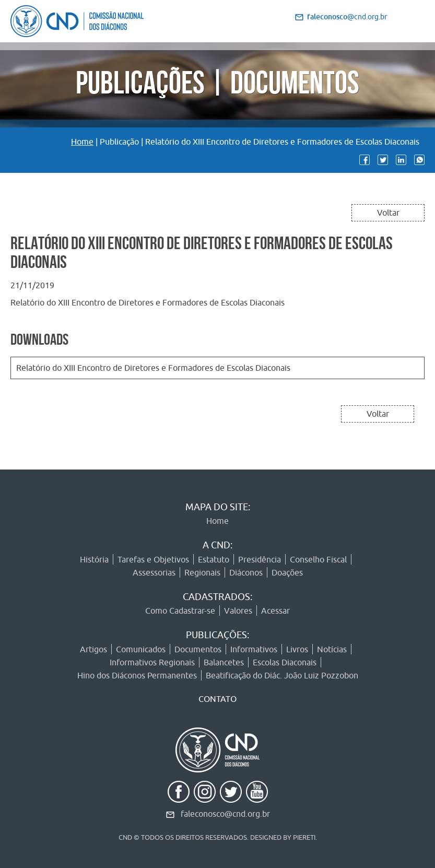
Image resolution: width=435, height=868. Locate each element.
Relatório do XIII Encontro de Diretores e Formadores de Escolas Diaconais (153, 368)
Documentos (198, 649)
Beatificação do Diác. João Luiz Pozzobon (282, 675)
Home (82, 142)
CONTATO (217, 699)
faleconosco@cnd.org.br (225, 814)
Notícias (332, 649)
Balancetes (224, 662)
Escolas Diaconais (285, 662)
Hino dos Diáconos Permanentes (137, 675)
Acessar (275, 611)
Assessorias (154, 572)
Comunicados (141, 649)
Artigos (93, 649)
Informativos (254, 649)
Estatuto (214, 559)
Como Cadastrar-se (180, 611)
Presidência (260, 559)
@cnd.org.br (347, 17)
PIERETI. (305, 837)
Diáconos (246, 572)
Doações (287, 572)
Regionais (202, 572)
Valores (238, 611)
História (94, 559)
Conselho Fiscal (318, 559)
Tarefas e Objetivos (153, 559)
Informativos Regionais (152, 662)
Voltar (388, 213)
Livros (297, 649)
